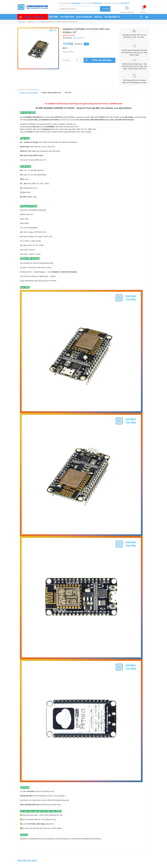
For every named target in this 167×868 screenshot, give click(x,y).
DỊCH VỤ (98, 17)
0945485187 (76, 3)
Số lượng (66, 60)
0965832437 (98, 3)
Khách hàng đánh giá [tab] (51, 93)
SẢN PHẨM (53, 17)
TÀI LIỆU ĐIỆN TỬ (112, 17)
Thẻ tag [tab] (68, 93)
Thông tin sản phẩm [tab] (28, 93)
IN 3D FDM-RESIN (84, 17)
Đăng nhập (124, 12)
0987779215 (125, 3)
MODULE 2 (32, 22)
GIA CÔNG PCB (67, 17)
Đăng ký (131, 12)
